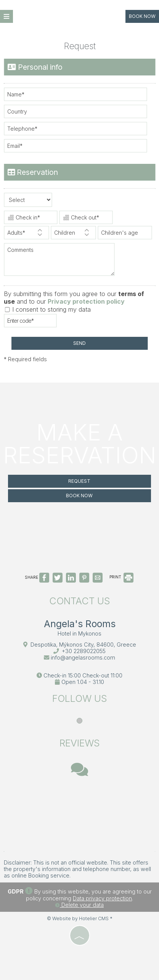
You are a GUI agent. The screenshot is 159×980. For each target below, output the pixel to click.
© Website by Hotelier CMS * (80, 918)
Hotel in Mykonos (79, 633)
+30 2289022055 (84, 651)
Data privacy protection (102, 898)
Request (79, 481)
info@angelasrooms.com (83, 657)
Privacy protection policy (86, 301)
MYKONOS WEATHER (79, 815)
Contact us (80, 601)
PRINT (121, 577)
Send (79, 343)
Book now (142, 16)
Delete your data (79, 905)
